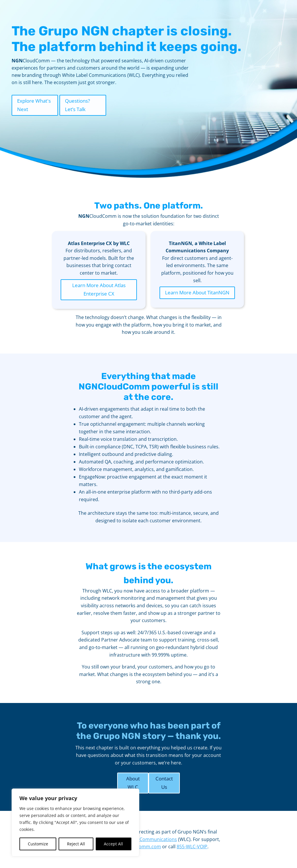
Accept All (113, 844)
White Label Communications (145, 839)
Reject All (76, 844)
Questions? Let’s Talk (77, 105)
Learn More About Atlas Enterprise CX (99, 289)
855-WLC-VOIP (192, 847)
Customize (38, 844)
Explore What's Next (34, 105)
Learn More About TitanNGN (197, 292)
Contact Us (164, 783)
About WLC (133, 783)
